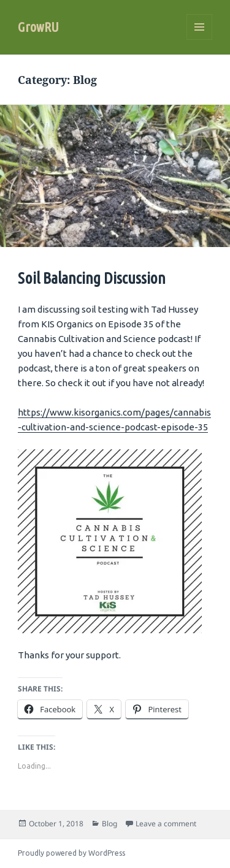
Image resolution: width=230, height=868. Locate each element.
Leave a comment (166, 824)
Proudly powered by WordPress (71, 853)
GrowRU (38, 27)
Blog (109, 824)
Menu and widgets (200, 40)
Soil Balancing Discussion (92, 278)
